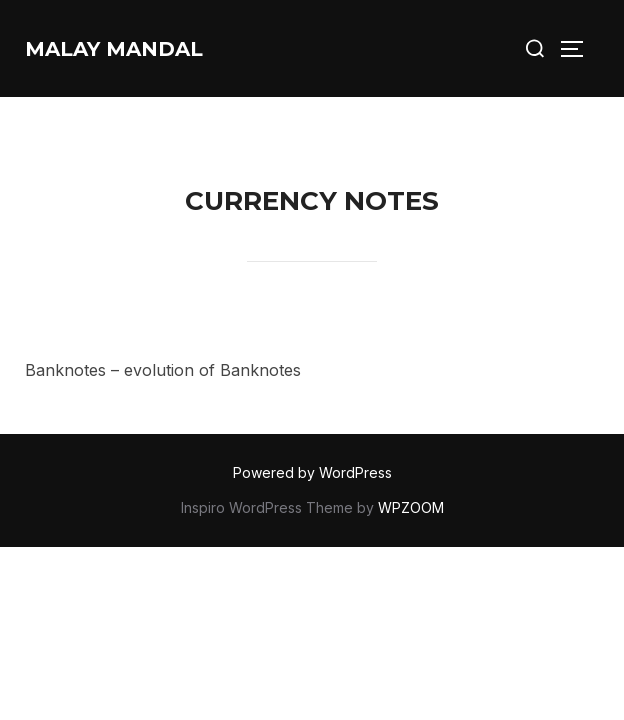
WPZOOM (411, 507)
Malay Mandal (114, 49)
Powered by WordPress (312, 472)
